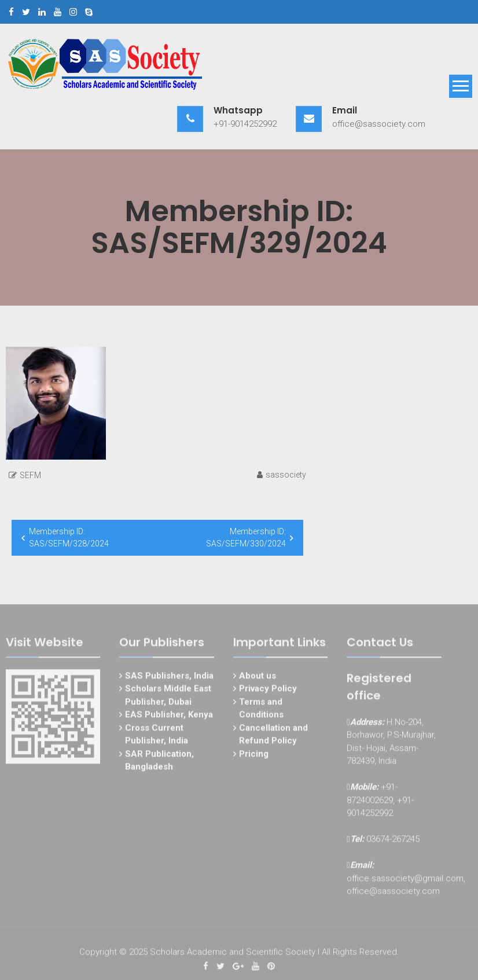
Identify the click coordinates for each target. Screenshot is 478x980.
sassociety (286, 475)
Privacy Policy (268, 691)
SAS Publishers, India (169, 678)
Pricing (254, 756)
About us (258, 678)
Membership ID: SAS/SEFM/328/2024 (69, 537)
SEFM (30, 475)
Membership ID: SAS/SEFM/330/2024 (246, 537)
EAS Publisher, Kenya (169, 717)
